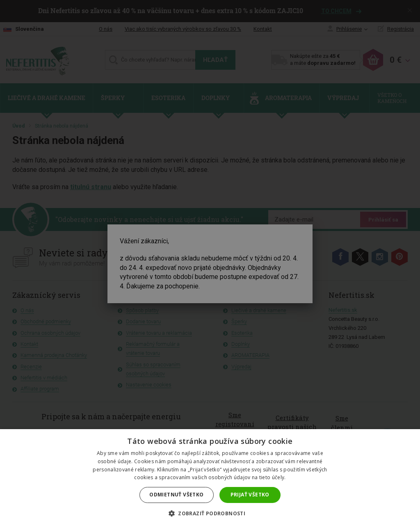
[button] (210, 514)
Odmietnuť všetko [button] (176, 495)
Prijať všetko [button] (250, 495)
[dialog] (210, 264)
